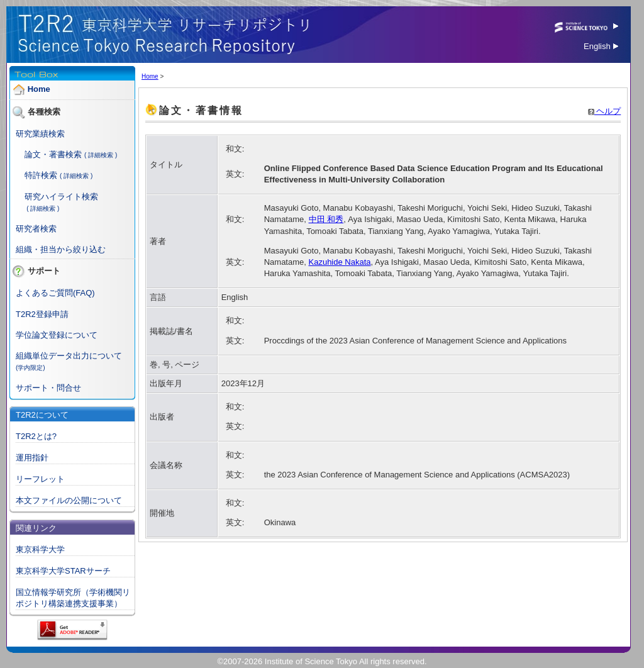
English (601, 46)
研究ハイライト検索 (61, 197)
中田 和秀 (326, 219)
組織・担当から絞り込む (61, 249)
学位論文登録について (57, 335)
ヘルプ (605, 111)
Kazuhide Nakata (340, 262)
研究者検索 (36, 229)
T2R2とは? (36, 436)
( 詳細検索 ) (101, 155)
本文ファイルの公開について (69, 500)
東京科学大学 (40, 549)
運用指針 (32, 458)
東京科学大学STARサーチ (63, 571)
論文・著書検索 (53, 154)
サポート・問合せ (48, 388)
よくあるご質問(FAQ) (55, 293)
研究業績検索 (40, 134)
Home (39, 89)
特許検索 (41, 175)
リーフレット (40, 479)
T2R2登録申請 (42, 314)
